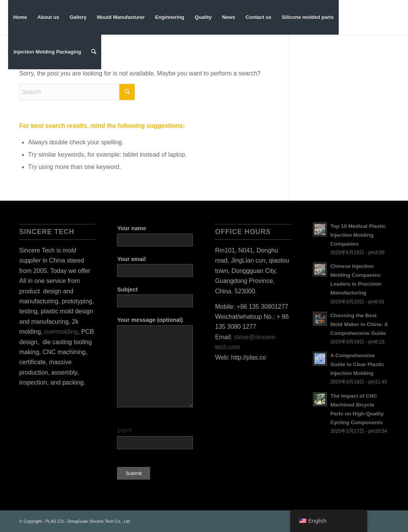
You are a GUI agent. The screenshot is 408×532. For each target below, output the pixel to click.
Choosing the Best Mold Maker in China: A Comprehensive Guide (359, 324)
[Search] (94, 52)
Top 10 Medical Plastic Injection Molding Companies (358, 235)
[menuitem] (20, 17)
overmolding (61, 332)
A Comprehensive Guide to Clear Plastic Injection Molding (357, 364)
